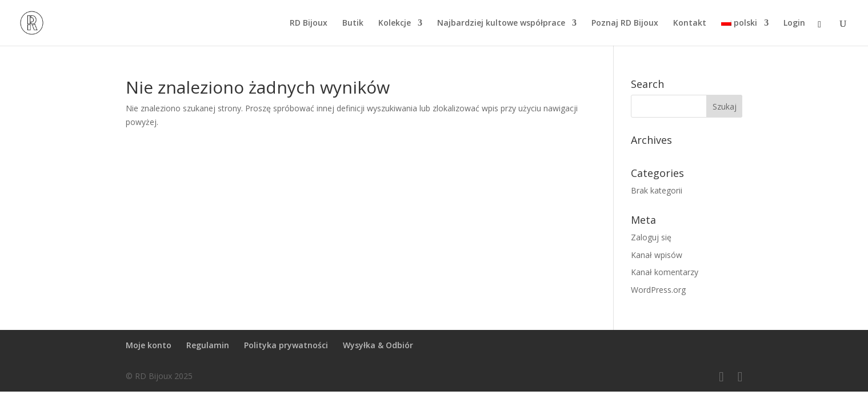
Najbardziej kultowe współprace (501, 23)
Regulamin (208, 345)
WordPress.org (658, 290)
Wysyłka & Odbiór (378, 345)
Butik (353, 23)
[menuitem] (745, 32)
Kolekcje (395, 23)
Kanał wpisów (657, 255)
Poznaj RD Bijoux (625, 23)
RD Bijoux (309, 23)
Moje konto (149, 345)
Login (794, 23)
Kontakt (690, 23)
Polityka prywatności (286, 345)
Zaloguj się (651, 237)
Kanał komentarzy (665, 272)
